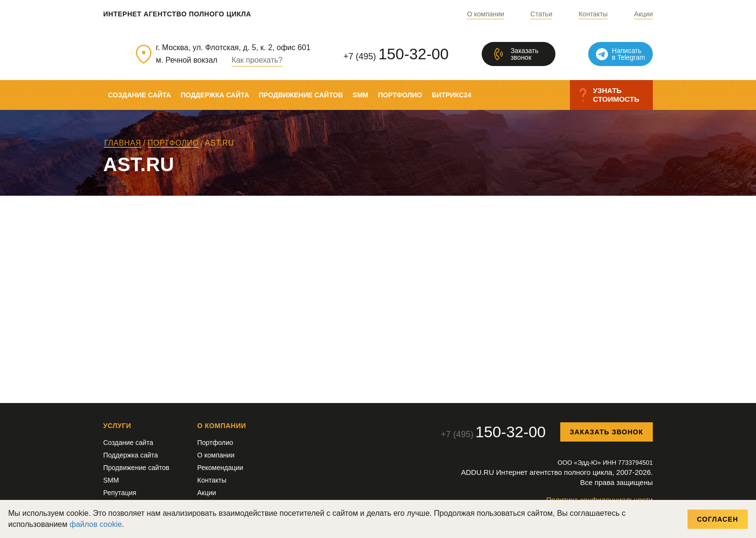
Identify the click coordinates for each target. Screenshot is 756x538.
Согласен (718, 519)
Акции (643, 14)
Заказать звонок (607, 432)
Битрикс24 (451, 95)
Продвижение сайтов (301, 95)
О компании (485, 14)
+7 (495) (396, 54)
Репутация (120, 493)
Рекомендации (220, 468)
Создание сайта (140, 95)
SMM (360, 95)
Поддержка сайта (215, 95)
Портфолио (400, 95)
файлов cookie (96, 524)
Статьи (541, 14)
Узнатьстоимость (616, 95)
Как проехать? (257, 60)
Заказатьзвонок (525, 54)
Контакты (593, 14)
